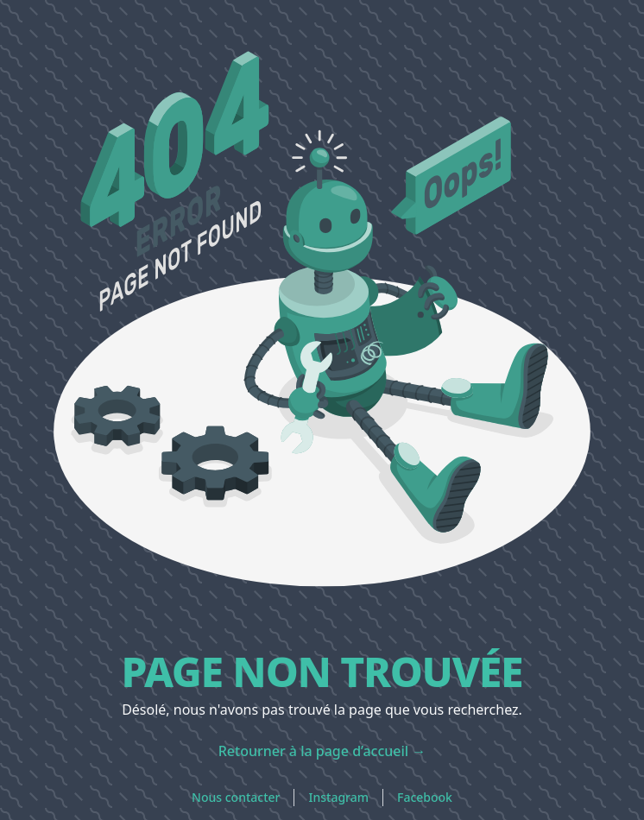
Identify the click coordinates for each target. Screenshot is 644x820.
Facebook (425, 797)
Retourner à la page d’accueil (322, 751)
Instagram (338, 797)
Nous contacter (236, 797)
